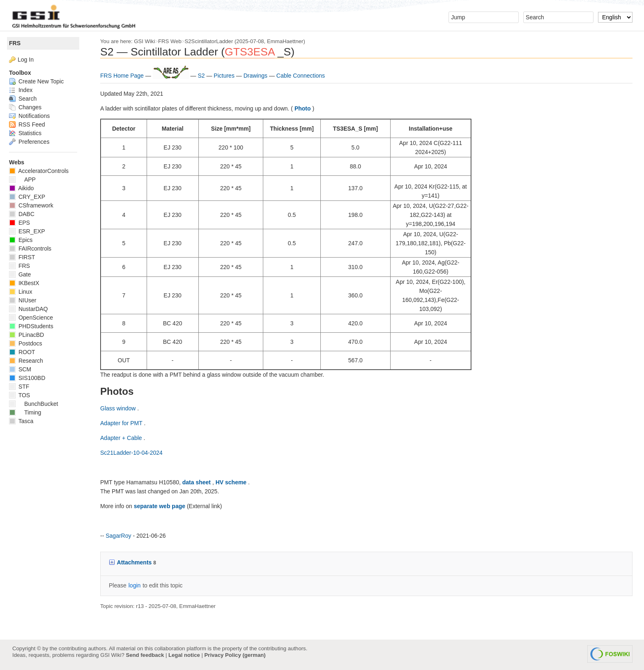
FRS (18, 43)
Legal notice (184, 655)
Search (26, 99)
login (138, 585)
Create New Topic (40, 81)
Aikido (25, 188)
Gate (23, 274)
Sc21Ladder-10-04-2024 (135, 453)
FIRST (25, 257)
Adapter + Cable (125, 438)
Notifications (33, 116)
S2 (205, 76)
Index (24, 90)
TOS (23, 395)
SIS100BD (30, 378)
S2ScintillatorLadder (212, 41)
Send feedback (145, 655)
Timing (28, 412)
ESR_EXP (30, 231)
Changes (29, 107)
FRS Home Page (126, 76)
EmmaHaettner (288, 41)
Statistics (29, 133)
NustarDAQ (32, 309)
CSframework (34, 205)
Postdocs (29, 343)
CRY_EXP (30, 197)
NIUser (26, 300)
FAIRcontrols (33, 249)
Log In (29, 60)
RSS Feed (30, 124)
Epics (24, 240)
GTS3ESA (253, 52)
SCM (23, 369)
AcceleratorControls (42, 171)
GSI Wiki (148, 41)
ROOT (25, 352)
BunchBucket (37, 404)
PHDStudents (34, 326)
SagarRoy (122, 536)
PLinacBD (30, 335)
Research (29, 361)
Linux (24, 292)
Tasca (24, 421)
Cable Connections (304, 76)
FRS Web (173, 41)
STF (22, 387)
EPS (23, 223)
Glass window (122, 408)
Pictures (228, 76)
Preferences (32, 142)
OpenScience (34, 318)
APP (26, 180)
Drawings (260, 76)
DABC (25, 214)
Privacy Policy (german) (235, 655)
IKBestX (27, 283)
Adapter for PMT (125, 423)
